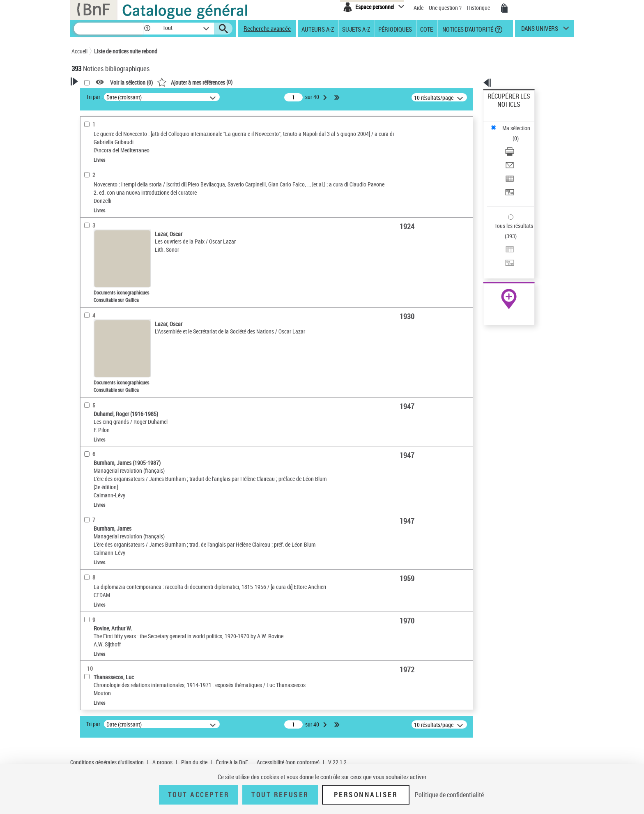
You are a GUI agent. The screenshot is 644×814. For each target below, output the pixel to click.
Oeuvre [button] (89, 257)
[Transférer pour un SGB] (520, 153)
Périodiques (395, 29)
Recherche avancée (267, 28)
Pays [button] (86, 393)
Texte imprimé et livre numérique (122, 192)
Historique (479, 8)
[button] (147, 29)
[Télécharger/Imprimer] (520, 124)
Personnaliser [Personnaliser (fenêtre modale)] (366, 795)
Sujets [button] (88, 311)
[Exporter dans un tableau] (520, 143)
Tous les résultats (508, 176)
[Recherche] (108, 29)
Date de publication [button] (104, 298)
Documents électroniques (111, 205)
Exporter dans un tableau (517, 143)
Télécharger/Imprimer (513, 123)
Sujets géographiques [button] (108, 325)
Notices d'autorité (467, 29)
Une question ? (445, 8)
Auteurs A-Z (318, 29)
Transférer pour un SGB (515, 153)
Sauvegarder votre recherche (123, 135)
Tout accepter (199, 795)
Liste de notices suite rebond (126, 51)
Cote (427, 29)
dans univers (540, 30)
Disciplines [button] (94, 380)
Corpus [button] (89, 366)
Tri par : (200, 97)
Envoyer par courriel (512, 133)
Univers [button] (89, 352)
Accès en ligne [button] (98, 166)
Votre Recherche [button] (105, 95)
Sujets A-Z (356, 29)
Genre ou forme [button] (99, 339)
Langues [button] (90, 284)
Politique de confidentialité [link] (449, 795)
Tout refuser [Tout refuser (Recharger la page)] (280, 795)
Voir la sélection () (237, 82)
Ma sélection (503, 109)
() (300, 82)
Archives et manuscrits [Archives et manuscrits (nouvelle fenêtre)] (501, 251)
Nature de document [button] (106, 179)
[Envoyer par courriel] (520, 133)
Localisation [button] (95, 243)
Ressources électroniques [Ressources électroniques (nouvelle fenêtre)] (505, 260)
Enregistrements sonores (111, 217)
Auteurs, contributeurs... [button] (111, 270)
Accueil (79, 51)
